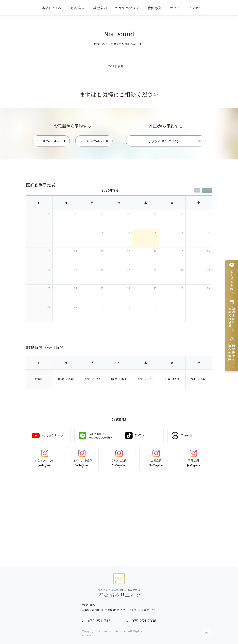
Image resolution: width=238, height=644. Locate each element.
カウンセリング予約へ (165, 141)
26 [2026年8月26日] (129, 288)
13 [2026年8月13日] (155, 251)
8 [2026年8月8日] (209, 232)
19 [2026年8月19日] (129, 269)
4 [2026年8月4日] (103, 232)
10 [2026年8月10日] (75, 251)
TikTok (135, 436)
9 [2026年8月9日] (50, 251)
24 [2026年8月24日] (75, 288)
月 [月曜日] (66, 203)
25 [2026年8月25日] (102, 288)
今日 (197, 190)
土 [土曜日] (199, 203)
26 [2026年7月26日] (49, 214)
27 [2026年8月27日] (155, 288)
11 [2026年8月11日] (102, 251)
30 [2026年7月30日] (155, 214)
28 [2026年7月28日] (102, 214)
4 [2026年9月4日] (182, 307)
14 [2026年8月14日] (182, 251)
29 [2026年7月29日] (129, 214)
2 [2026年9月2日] (129, 307)
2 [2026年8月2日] (50, 232)
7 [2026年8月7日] (182, 232)
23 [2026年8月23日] (49, 288)
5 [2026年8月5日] (129, 232)
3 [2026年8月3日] (76, 232)
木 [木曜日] (146, 203)
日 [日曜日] (39, 203)
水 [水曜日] (119, 203)
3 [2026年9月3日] (156, 307)
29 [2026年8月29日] (208, 288)
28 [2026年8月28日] (182, 288)
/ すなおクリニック (48, 436)
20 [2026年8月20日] (155, 269)
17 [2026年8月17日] (75, 269)
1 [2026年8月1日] (209, 214)
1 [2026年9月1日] (103, 307)
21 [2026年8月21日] (182, 269)
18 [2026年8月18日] (102, 269)
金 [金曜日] (172, 203)
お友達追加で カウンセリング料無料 (96, 436)
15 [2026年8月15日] (208, 251)
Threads (182, 436)
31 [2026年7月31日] (182, 214)
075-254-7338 (94, 141)
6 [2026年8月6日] (156, 232)
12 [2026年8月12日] (129, 251)
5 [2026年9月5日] (209, 307)
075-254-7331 (51, 141)
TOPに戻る (116, 66)
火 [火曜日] (92, 203)
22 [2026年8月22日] (208, 269)
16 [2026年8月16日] (49, 269)
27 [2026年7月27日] (75, 214)
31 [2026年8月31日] (75, 307)
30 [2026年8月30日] (49, 307)
